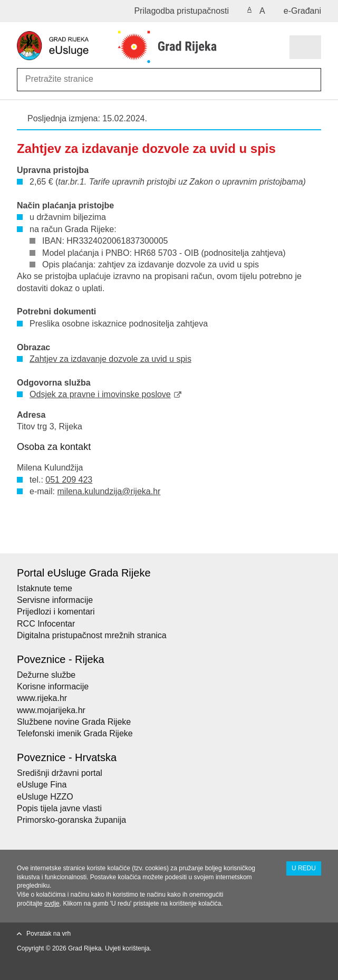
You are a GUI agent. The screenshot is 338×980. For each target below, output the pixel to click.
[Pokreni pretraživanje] (311, 80)
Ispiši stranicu (22, 537)
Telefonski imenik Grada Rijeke (75, 733)
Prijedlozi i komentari (56, 612)
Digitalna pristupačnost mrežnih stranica (92, 635)
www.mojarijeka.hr (51, 710)
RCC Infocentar (46, 624)
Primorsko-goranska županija (71, 820)
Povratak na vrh (49, 934)
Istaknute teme (45, 588)
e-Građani (302, 11)
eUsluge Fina (42, 785)
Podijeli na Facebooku (45, 537)
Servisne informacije (55, 600)
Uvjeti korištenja (127, 948)
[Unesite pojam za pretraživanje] (64, 79)
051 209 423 (69, 480)
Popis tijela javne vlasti (59, 808)
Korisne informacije (53, 686)
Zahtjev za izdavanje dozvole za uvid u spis (110, 359)
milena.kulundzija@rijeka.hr (109, 491)
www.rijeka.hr (42, 698)
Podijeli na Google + (90, 537)
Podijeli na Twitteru (68, 537)
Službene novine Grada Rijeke (74, 722)
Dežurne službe (46, 675)
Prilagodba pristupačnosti (181, 11)
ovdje (52, 904)
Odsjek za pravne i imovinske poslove (100, 394)
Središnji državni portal (60, 773)
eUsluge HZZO (45, 797)
